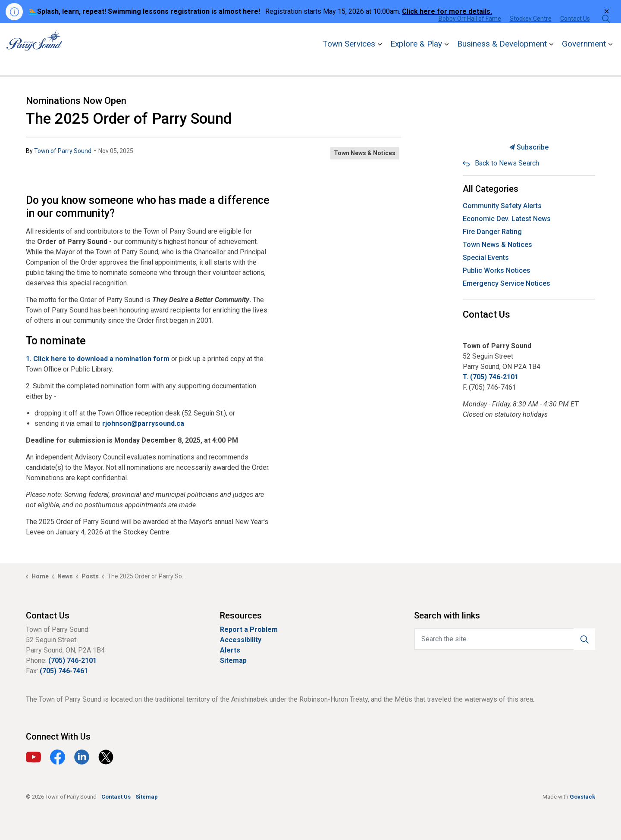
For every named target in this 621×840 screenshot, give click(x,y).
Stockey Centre (531, 36)
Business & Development (502, 62)
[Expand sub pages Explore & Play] (446, 62)
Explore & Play (416, 62)
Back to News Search (507, 163)
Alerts (230, 650)
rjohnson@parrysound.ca (143, 423)
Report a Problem (249, 629)
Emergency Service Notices (507, 283)
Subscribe (529, 147)
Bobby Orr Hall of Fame (470, 36)
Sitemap (233, 660)
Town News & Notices (365, 153)
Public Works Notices (497, 270)
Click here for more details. (447, 11)
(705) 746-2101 (72, 660)
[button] (584, 639)
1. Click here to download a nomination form (98, 359)
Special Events (486, 258)
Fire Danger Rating (492, 232)
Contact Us (575, 36)
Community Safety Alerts (502, 206)
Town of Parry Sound (63, 151)
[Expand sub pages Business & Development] (551, 62)
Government (584, 62)
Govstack (582, 797)
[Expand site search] (606, 36)
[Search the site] (505, 639)
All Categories (491, 189)
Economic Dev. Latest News (507, 219)
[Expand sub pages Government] (610, 62)
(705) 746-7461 (64, 671)
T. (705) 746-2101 (491, 377)
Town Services (349, 62)
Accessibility (241, 640)
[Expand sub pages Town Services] (379, 62)
